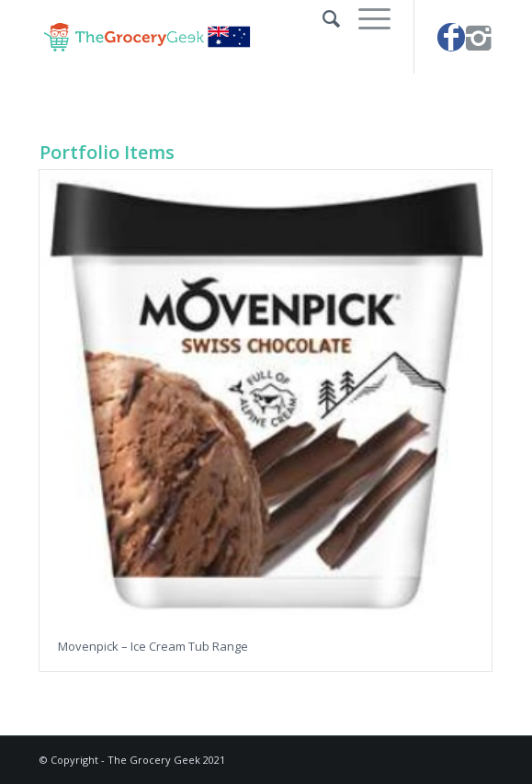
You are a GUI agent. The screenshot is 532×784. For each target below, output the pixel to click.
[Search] (322, 18)
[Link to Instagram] (479, 37)
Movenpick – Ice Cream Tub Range (153, 646)
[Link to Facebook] (451, 37)
